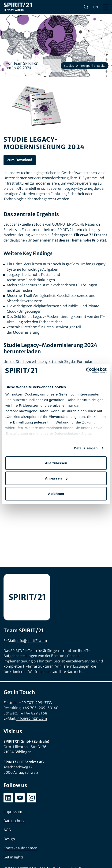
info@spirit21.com (32, 641)
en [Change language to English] (96, 7)
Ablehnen (56, 493)
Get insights (13, 857)
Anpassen (56, 478)
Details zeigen (86, 448)
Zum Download (20, 160)
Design (9, 839)
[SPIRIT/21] (18, 7)
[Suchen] (86, 7)
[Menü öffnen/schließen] (106, 7)
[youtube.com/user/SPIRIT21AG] (20, 798)
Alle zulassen (56, 463)
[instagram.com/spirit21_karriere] (32, 798)
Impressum (13, 812)
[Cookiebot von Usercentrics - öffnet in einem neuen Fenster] (86, 371)
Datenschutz (14, 821)
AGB (7, 830)
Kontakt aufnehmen (21, 848)
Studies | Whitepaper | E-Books (85, 66)
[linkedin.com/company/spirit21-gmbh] (8, 798)
